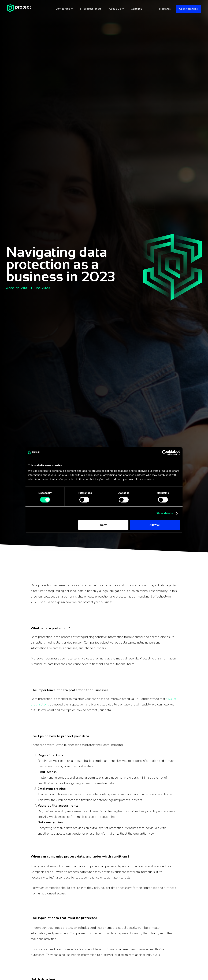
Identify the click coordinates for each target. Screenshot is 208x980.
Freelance (165, 9)
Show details (164, 513)
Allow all (155, 525)
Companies (63, 9)
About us (115, 9)
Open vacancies (188, 9)
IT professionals (91, 9)
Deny (104, 525)
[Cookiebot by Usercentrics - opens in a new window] (165, 452)
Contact (136, 9)
